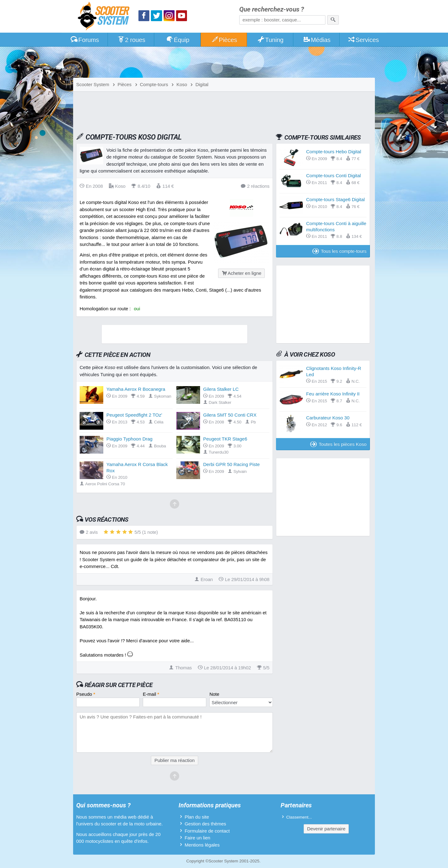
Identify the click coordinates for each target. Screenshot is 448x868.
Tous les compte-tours (339, 251)
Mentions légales (202, 845)
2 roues (131, 40)
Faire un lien (197, 838)
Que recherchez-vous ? (272, 9)
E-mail (151, 694)
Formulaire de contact (207, 831)
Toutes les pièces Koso (338, 444)
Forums (85, 40)
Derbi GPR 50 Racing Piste (231, 464)
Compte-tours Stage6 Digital (335, 199)
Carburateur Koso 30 (328, 418)
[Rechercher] (333, 20)
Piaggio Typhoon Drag (129, 439)
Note (214, 694)
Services (363, 40)
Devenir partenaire (326, 829)
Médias (317, 40)
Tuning (271, 40)
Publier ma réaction (174, 760)
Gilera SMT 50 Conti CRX (230, 415)
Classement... (299, 817)
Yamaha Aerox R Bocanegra (136, 389)
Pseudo (86, 694)
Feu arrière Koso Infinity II (333, 394)
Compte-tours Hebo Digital (334, 152)
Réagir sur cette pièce (119, 685)
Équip (178, 40)
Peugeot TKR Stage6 (225, 439)
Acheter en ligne (241, 273)
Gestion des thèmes (205, 824)
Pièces (224, 40)
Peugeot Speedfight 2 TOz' (134, 415)
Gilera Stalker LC (221, 389)
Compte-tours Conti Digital (334, 175)
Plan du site (197, 817)
